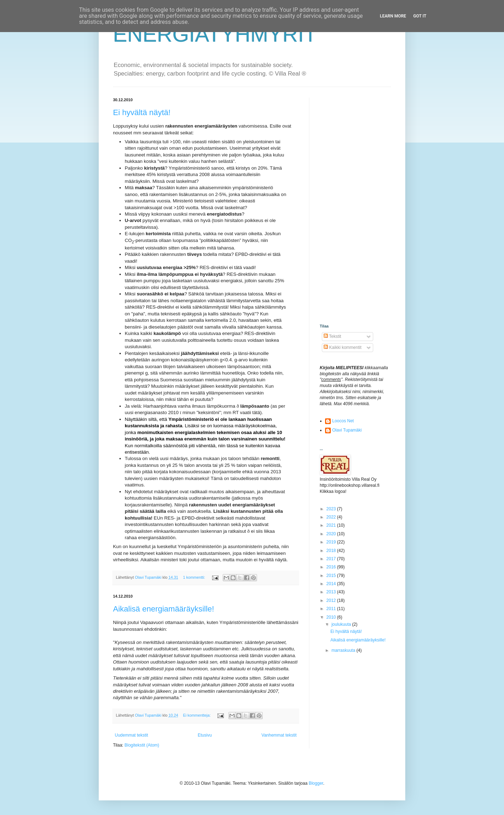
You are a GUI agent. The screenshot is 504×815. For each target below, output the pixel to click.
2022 (332, 517)
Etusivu (205, 735)
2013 (332, 592)
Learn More (393, 16)
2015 (332, 576)
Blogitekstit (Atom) (142, 745)
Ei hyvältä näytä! (142, 112)
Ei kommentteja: (197, 715)
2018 (332, 551)
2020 (332, 534)
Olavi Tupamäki (347, 430)
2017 (332, 559)
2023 (332, 509)
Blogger (316, 783)
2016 (332, 567)
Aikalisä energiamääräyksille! (164, 609)
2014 (332, 584)
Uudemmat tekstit (131, 735)
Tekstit (332, 336)
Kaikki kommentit (343, 347)
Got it (420, 16)
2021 (332, 525)
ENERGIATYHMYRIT (215, 34)
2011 (332, 609)
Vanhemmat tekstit (279, 735)
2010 (332, 617)
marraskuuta (344, 650)
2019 (332, 542)
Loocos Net (343, 421)
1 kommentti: (195, 577)
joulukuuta (342, 624)
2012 (332, 600)
